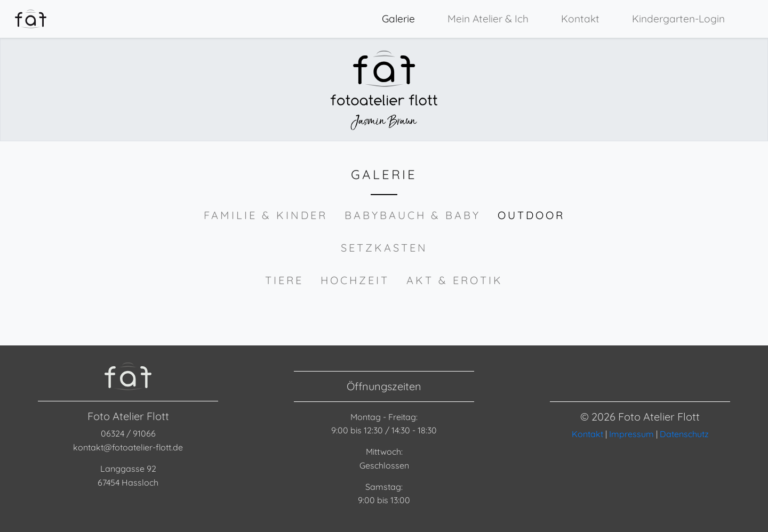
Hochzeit (355, 280)
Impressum (631, 434)
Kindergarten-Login (678, 19)
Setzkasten (384, 248)
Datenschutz (684, 434)
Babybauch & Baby (413, 215)
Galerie (398, 19)
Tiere (284, 280)
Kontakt (580, 19)
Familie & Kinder (266, 215)
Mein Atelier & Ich (488, 19)
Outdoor (531, 215)
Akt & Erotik (455, 280)
